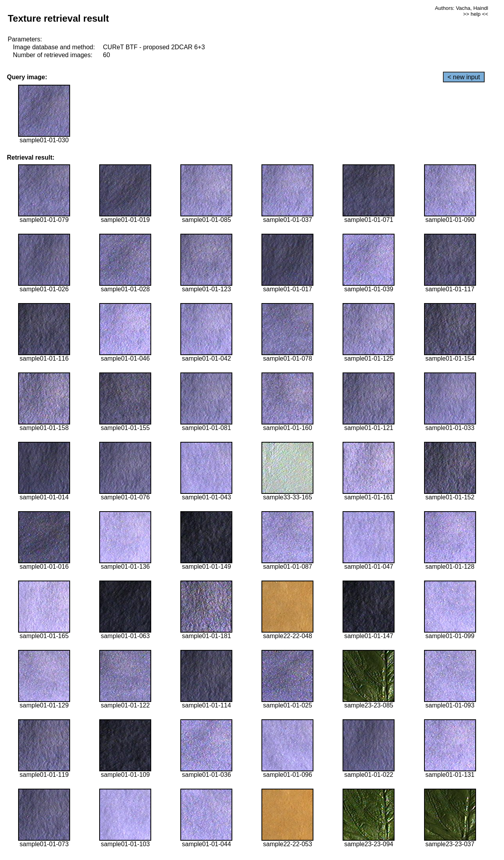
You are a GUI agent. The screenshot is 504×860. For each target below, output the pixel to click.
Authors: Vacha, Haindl (461, 8)
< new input (464, 77)
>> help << (476, 14)
